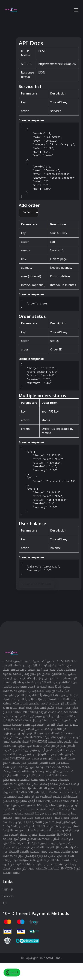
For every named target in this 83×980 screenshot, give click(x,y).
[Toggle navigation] (76, 10)
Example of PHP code (37, 584)
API (5, 903)
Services (8, 896)
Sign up (8, 889)
